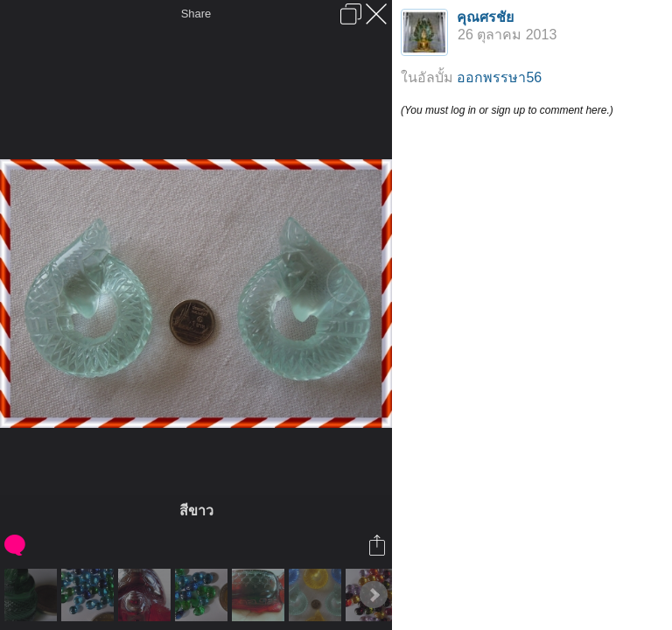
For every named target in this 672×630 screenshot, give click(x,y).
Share (196, 14)
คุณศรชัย (485, 17)
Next (374, 595)
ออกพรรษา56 (499, 77)
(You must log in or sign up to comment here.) (507, 110)
